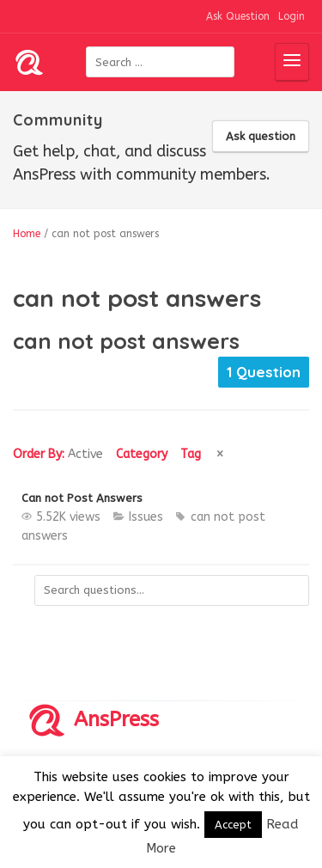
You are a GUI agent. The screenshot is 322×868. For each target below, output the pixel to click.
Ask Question (238, 16)
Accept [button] (233, 825)
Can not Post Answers (82, 498)
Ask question (261, 136)
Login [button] (292, 16)
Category (142, 454)
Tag (191, 454)
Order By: (58, 454)
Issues (146, 517)
